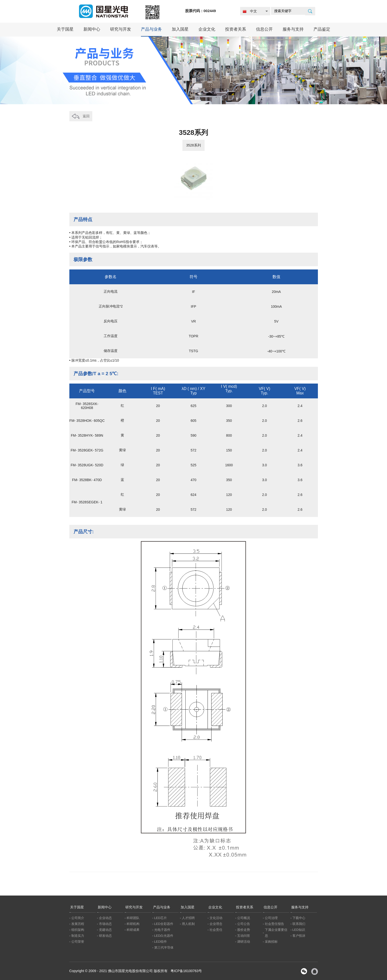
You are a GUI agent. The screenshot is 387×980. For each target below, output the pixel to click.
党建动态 (105, 930)
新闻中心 (92, 29)
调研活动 (244, 942)
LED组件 (161, 942)
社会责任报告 (274, 924)
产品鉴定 (322, 29)
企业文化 (207, 29)
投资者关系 (236, 29)
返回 (86, 116)
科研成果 (133, 930)
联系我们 (299, 924)
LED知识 (299, 930)
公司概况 (244, 918)
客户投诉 (299, 936)
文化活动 (216, 918)
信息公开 (264, 29)
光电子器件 (162, 930)
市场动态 (105, 924)
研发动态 (105, 936)
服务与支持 (293, 29)
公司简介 (78, 918)
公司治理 (271, 918)
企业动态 (105, 918)
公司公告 (244, 924)
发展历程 (78, 924)
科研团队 (133, 918)
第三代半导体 (164, 948)
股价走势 (244, 930)
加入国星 (180, 29)
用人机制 (188, 924)
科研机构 (133, 924)
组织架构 (78, 930)
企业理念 (216, 924)
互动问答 (244, 936)
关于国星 (65, 29)
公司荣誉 (78, 942)
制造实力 (78, 936)
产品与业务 (151, 29)
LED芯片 (161, 918)
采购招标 (271, 942)
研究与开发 (121, 29)
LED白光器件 (164, 936)
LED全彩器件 (164, 924)
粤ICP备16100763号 (186, 971)
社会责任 (216, 930)
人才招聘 (188, 918)
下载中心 (299, 918)
